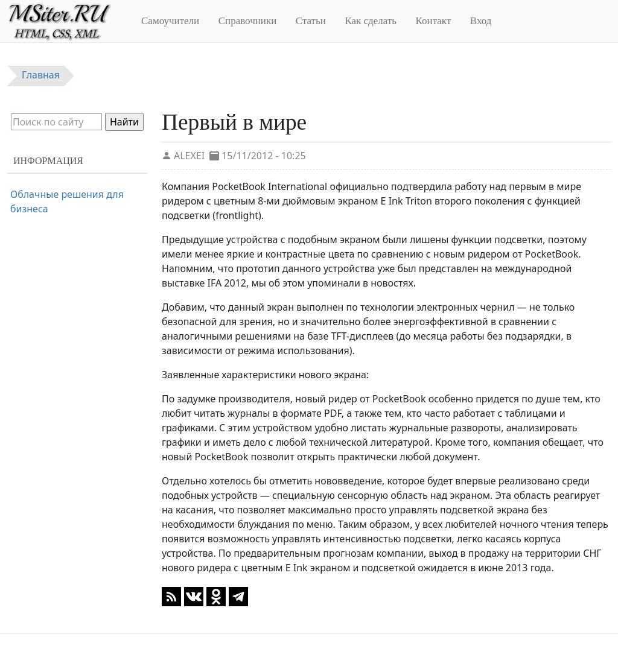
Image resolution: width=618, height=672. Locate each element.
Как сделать (371, 21)
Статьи (311, 21)
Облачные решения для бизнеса (67, 201)
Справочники (248, 21)
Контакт (434, 21)
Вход (481, 21)
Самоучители (170, 21)
